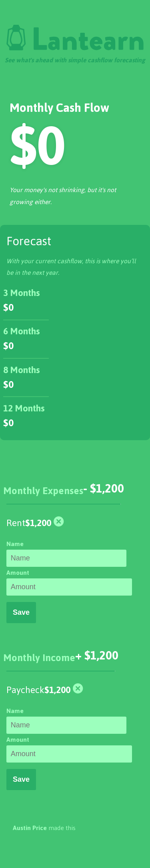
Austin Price (30, 828)
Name (15, 544)
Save (21, 612)
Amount (18, 573)
